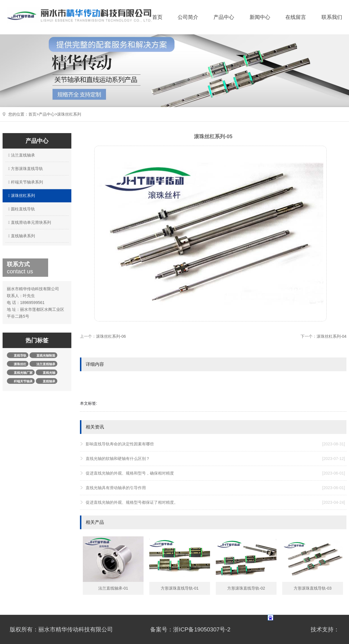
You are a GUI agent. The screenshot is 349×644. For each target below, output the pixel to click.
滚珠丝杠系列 (69, 114)
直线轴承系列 (21, 236)
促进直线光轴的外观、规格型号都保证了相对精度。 (215, 502)
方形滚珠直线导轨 (25, 169)
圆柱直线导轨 (21, 209)
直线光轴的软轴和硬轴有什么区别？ (215, 459)
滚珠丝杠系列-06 (111, 336)
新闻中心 (260, 17)
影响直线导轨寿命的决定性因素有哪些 (215, 444)
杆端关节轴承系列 (25, 182)
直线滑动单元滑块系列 (29, 222)
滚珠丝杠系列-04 (332, 336)
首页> (34, 114)
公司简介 (188, 17)
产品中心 (224, 17)
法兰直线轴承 (21, 155)
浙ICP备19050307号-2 (202, 629)
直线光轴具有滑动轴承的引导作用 (215, 488)
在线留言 (296, 17)
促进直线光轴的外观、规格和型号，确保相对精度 (215, 473)
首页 (157, 17)
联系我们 (332, 17)
